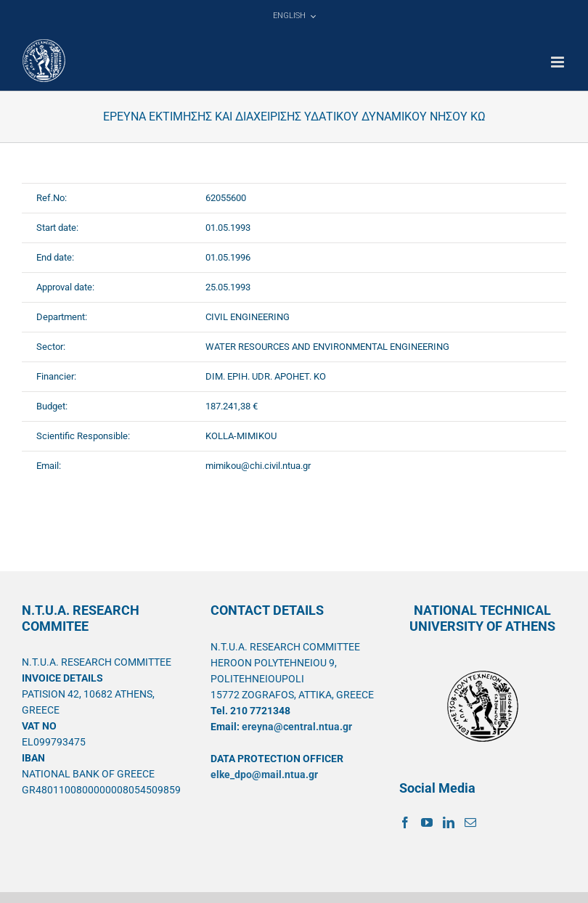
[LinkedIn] (449, 822)
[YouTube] (427, 822)
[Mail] (470, 822)
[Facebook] (405, 822)
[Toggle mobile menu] (559, 62)
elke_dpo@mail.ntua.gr (264, 775)
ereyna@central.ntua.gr (297, 727)
